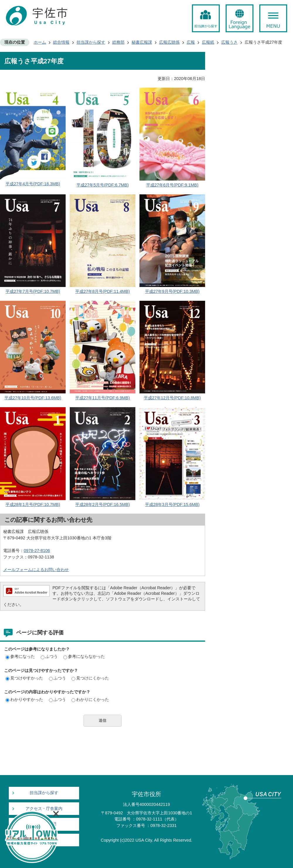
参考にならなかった (84, 656)
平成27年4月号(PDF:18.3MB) (33, 184)
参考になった (20, 656)
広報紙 (208, 42)
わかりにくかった (90, 699)
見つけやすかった (24, 678)
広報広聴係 (169, 42)
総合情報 (61, 42)
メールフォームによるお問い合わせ (36, 570)
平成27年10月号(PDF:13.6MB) (33, 398)
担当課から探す (91, 42)
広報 (191, 42)
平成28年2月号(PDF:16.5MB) (103, 505)
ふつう (49, 656)
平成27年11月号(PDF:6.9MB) (103, 398)
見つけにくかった (90, 678)
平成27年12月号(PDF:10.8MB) (172, 398)
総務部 (118, 42)
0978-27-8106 (37, 551)
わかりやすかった (24, 699)
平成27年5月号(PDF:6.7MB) (103, 185)
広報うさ (229, 42)
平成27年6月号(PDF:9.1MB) (172, 185)
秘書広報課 (142, 42)
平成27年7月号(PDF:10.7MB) (33, 291)
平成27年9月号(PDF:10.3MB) (172, 291)
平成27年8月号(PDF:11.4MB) (103, 291)
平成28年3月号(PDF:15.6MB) (172, 505)
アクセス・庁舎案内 (44, 809)
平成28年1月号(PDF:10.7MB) (33, 505)
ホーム (40, 42)
